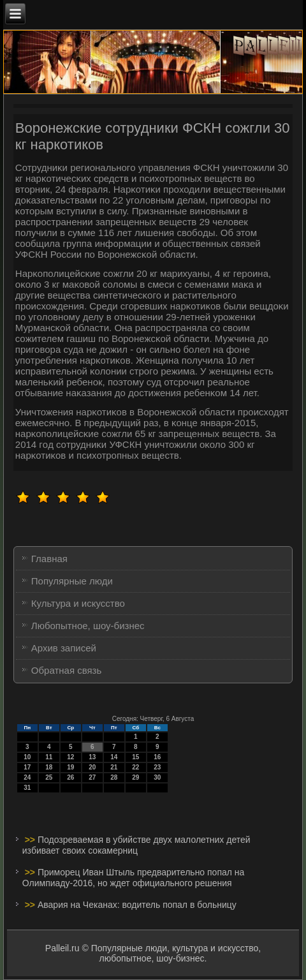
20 (92, 767)
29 (135, 777)
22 (135, 767)
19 (70, 767)
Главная (49, 559)
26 (70, 777)
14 (114, 757)
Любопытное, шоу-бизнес (88, 626)
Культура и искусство (78, 603)
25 (49, 777)
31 (27, 788)
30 (157, 777)
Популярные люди (72, 581)
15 (135, 757)
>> (31, 840)
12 (70, 757)
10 (27, 757)
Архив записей (64, 648)
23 (157, 767)
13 (92, 757)
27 (92, 777)
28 (114, 777)
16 (157, 757)
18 (49, 767)
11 (49, 757)
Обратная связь (67, 670)
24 (27, 777)
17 (27, 767)
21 (114, 767)
